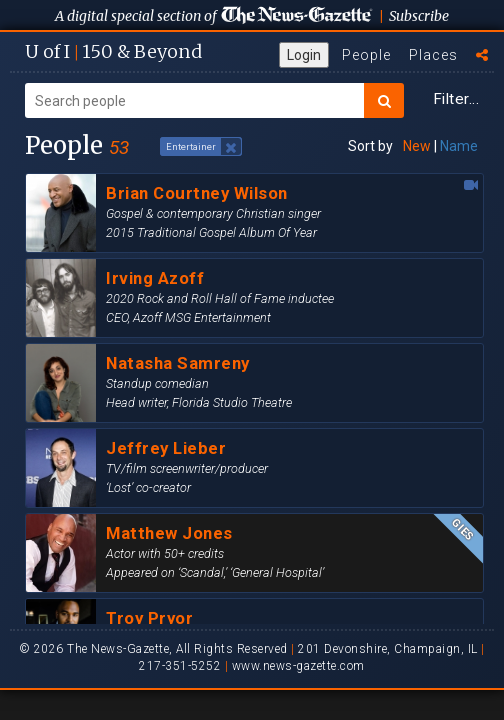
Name (459, 146)
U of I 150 (113, 51)
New (417, 146)
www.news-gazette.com (298, 666)
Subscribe (419, 16)
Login (304, 55)
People (366, 55)
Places (433, 55)
